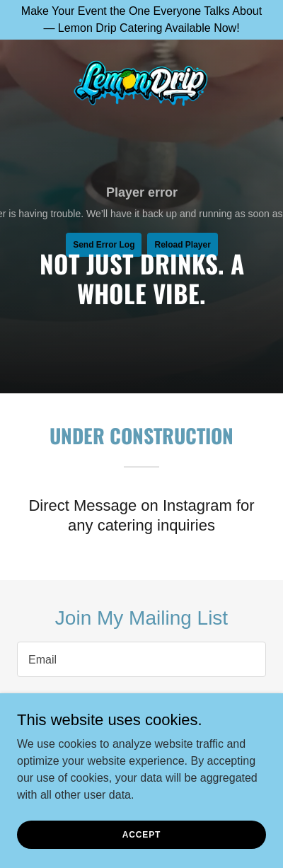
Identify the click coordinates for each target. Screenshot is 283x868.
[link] (141, 84)
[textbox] (141, 659)
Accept (141, 834)
